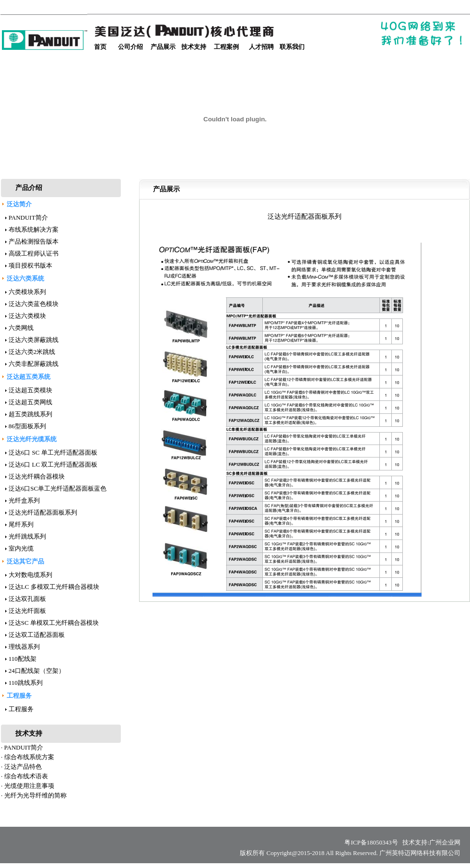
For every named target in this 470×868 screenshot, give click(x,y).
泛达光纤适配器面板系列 (43, 512)
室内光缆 (21, 548)
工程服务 (19, 696)
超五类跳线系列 (30, 414)
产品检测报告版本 (34, 241)
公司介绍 (130, 47)
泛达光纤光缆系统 (32, 439)
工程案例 (226, 47)
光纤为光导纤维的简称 (35, 795)
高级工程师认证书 (34, 253)
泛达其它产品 (25, 561)
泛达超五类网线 (30, 402)
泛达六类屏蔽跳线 (34, 340)
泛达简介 (19, 204)
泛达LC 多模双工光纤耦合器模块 (54, 587)
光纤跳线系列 (27, 536)
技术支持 (194, 47)
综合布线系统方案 (29, 757)
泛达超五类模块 (30, 390)
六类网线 (21, 328)
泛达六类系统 (25, 278)
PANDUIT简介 (28, 217)
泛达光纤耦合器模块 (37, 476)
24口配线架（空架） (37, 671)
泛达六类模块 (27, 316)
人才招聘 (261, 47)
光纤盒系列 (24, 500)
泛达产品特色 (23, 767)
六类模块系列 (27, 292)
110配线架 (23, 659)
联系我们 (292, 47)
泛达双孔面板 (27, 599)
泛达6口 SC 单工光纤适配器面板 (53, 452)
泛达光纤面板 (27, 611)
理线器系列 (24, 647)
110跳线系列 (26, 683)
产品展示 (163, 47)
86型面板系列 (27, 426)
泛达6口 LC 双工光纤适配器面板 (53, 464)
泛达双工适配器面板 (37, 635)
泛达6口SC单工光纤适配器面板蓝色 (58, 488)
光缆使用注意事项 (29, 786)
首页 (100, 47)
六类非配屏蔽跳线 (34, 364)
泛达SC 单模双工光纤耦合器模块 (54, 623)
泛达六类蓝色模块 (34, 304)
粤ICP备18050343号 (373, 842)
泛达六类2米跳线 (32, 352)
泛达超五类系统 (29, 377)
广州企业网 (445, 842)
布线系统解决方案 (34, 229)
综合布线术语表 (26, 776)
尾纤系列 (21, 524)
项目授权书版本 (30, 265)
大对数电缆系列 (30, 575)
